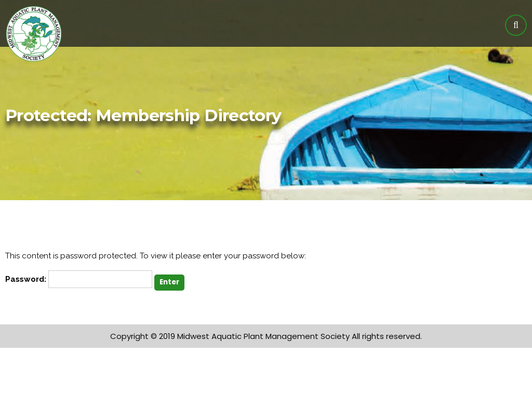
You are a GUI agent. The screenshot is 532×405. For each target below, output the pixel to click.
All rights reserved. (387, 336)
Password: (79, 279)
